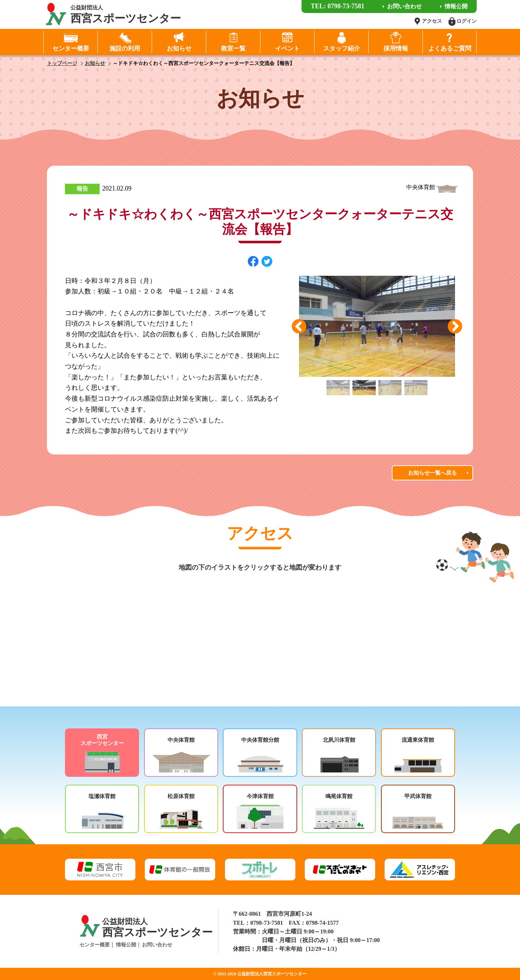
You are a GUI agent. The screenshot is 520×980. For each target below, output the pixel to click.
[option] (377, 326)
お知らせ (95, 63)
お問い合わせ (157, 945)
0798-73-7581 (267, 923)
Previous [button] (299, 326)
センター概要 (95, 945)
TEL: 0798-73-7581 (337, 6)
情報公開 (126, 945)
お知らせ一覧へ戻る (432, 473)
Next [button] (455, 326)
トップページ (62, 63)
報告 (82, 189)
